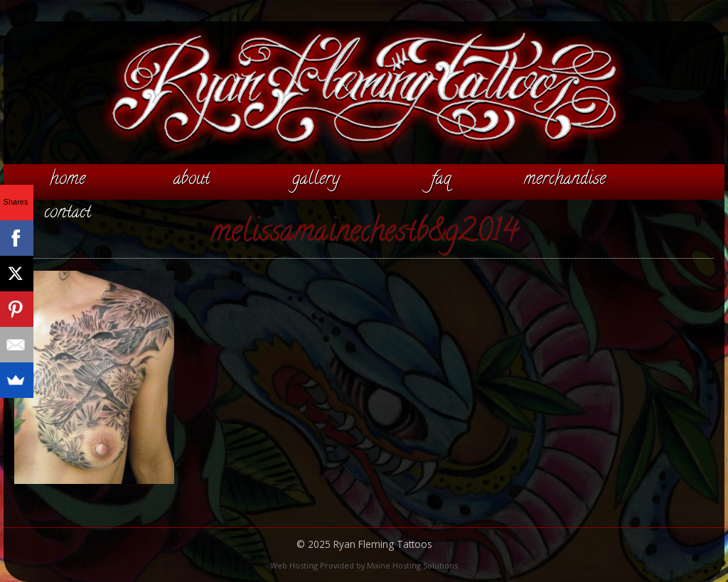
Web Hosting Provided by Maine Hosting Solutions (364, 565)
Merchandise (565, 180)
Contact (68, 213)
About (192, 180)
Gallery (316, 180)
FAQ (441, 180)
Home (68, 180)
